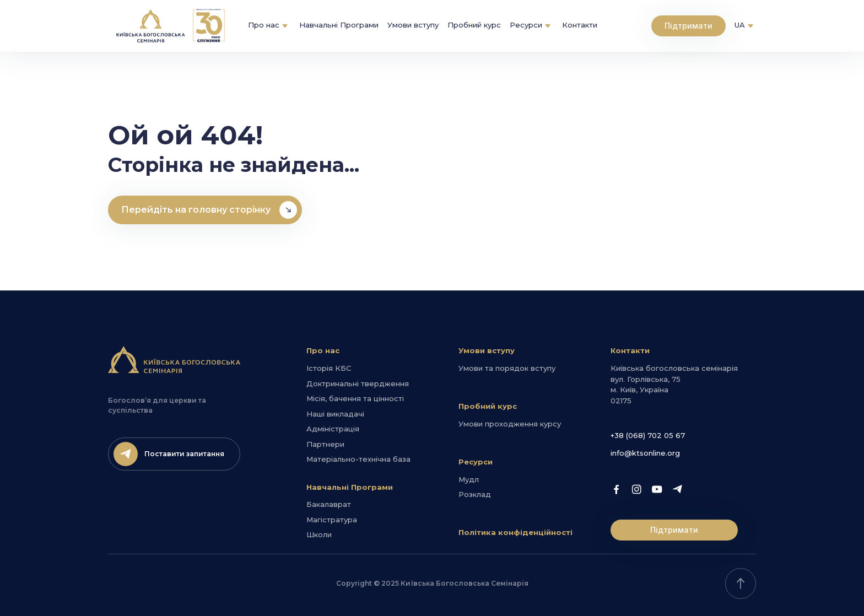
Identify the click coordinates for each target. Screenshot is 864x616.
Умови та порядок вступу (507, 368)
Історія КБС (329, 368)
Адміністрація (333, 429)
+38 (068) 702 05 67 (648, 435)
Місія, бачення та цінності (355, 398)
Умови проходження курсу (510, 424)
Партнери (325, 444)
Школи (319, 534)
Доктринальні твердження (358, 383)
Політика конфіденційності (515, 532)
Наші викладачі (335, 414)
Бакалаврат (329, 504)
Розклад (475, 494)
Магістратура (332, 520)
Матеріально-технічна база (358, 459)
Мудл (469, 479)
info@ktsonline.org (645, 453)
